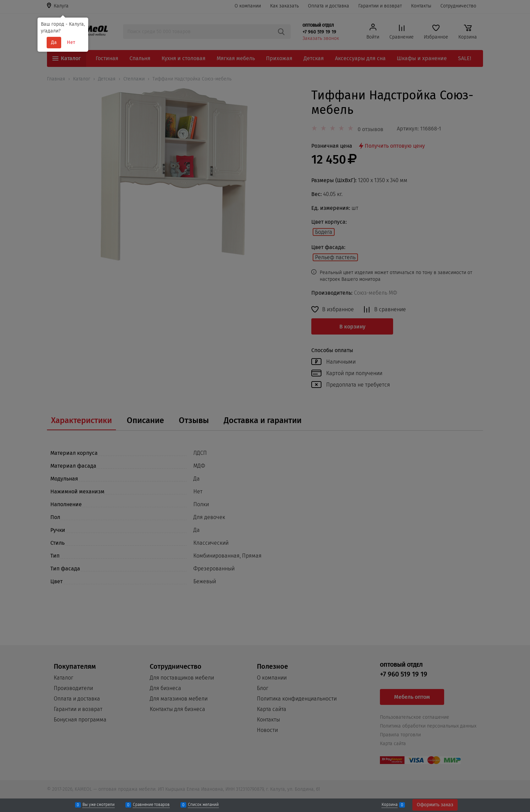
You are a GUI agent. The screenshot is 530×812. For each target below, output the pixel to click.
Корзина (390, 805)
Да (54, 42)
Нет (71, 42)
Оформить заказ (435, 805)
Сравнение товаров (151, 805)
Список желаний (203, 805)
